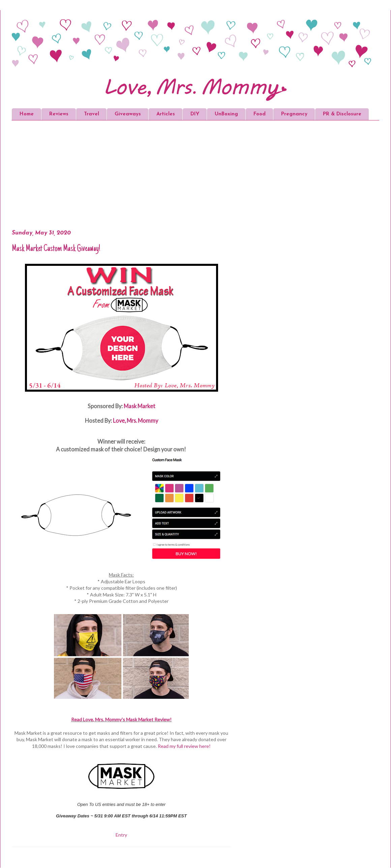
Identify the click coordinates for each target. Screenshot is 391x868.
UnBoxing (226, 114)
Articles (166, 114)
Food (260, 114)
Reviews (59, 114)
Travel (92, 114)
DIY (195, 114)
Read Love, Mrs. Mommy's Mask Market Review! (121, 719)
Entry (121, 835)
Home (27, 114)
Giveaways (128, 114)
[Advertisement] (140, 176)
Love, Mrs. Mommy (136, 421)
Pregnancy (294, 114)
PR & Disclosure (342, 114)
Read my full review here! (184, 746)
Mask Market (140, 406)
